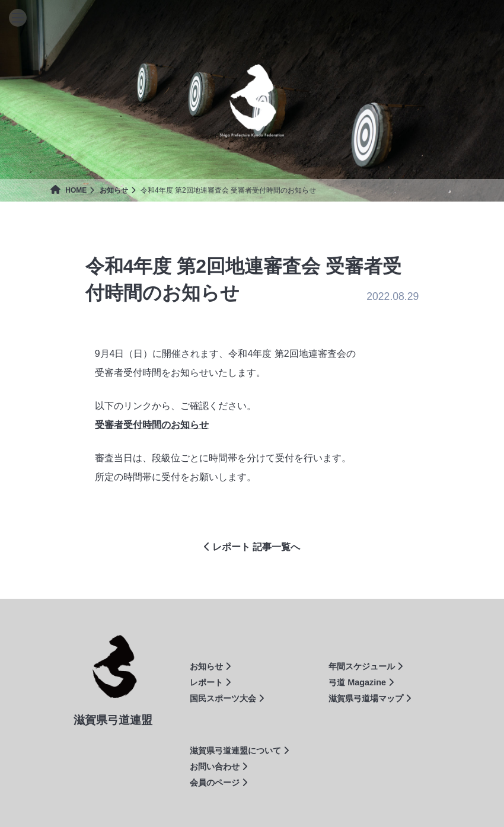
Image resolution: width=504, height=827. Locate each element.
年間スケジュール (366, 666)
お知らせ (114, 190)
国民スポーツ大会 (227, 698)
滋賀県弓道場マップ (370, 698)
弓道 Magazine (361, 682)
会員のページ (218, 783)
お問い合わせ (218, 767)
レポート (210, 682)
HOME (68, 190)
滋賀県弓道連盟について (239, 751)
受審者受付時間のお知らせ (152, 425)
